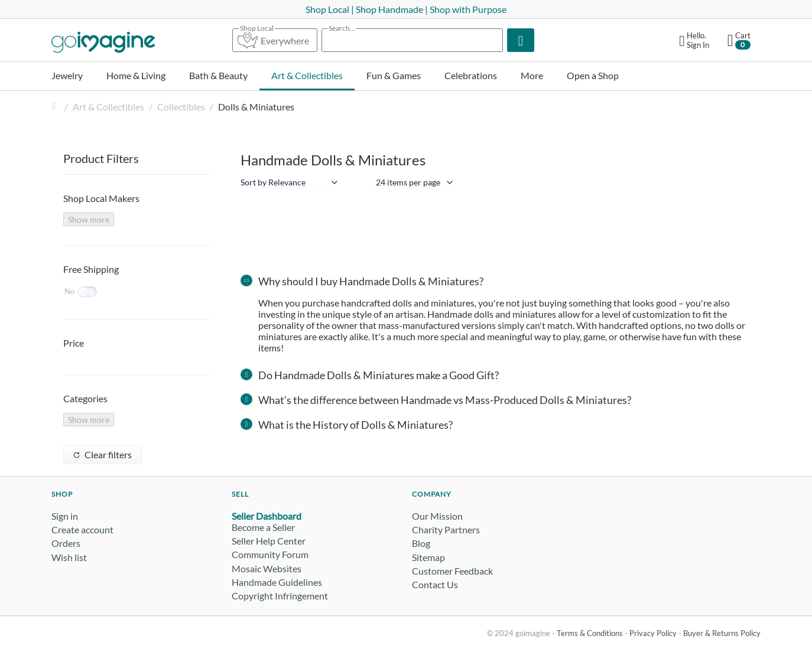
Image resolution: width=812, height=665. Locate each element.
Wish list (69, 557)
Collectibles (181, 107)
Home (56, 107)
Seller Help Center (269, 541)
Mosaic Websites (267, 568)
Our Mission (437, 516)
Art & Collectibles (307, 75)
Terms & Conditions (590, 633)
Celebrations (471, 75)
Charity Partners (446, 529)
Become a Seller (263, 527)
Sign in (65, 516)
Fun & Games (394, 75)
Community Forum (270, 554)
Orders (66, 543)
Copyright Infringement (280, 596)
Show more (89, 219)
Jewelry (67, 75)
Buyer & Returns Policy (722, 633)
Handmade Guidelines (277, 582)
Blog (421, 543)
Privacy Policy (653, 633)
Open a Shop (593, 75)
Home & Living (136, 75)
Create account (82, 529)
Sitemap (428, 557)
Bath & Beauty (218, 75)
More (532, 75)
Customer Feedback (452, 571)
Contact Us (435, 584)
